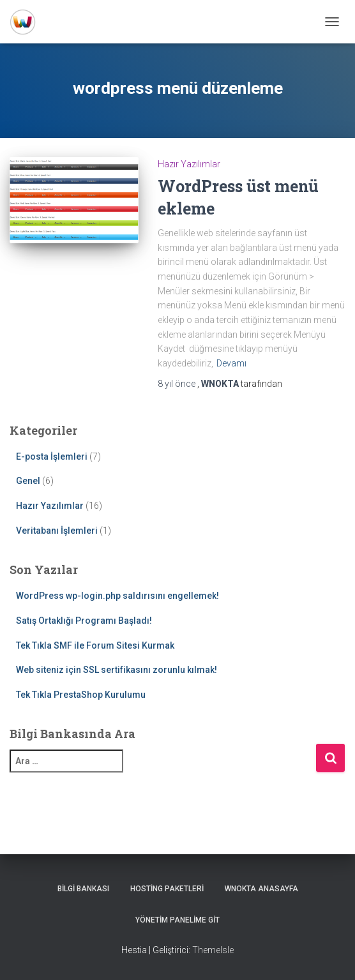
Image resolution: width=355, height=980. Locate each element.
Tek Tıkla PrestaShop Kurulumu (81, 695)
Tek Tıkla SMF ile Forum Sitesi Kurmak (95, 645)
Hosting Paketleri (167, 889)
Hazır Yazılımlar (189, 164)
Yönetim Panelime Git (177, 920)
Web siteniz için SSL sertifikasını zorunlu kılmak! (117, 670)
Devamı (231, 363)
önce (177, 384)
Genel (28, 481)
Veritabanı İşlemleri (57, 531)
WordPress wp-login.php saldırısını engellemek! (117, 596)
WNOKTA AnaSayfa (261, 889)
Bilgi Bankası (83, 889)
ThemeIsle (213, 950)
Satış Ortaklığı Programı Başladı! (84, 621)
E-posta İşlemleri (52, 456)
